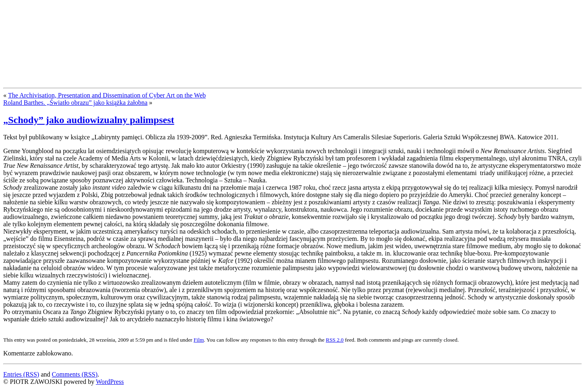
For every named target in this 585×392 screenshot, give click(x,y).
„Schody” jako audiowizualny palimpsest (89, 120)
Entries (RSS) (21, 374)
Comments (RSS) (75, 374)
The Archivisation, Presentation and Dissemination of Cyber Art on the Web (107, 95)
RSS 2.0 (335, 340)
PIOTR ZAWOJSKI (64, 19)
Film (199, 340)
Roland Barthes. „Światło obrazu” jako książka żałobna (75, 103)
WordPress (110, 382)
